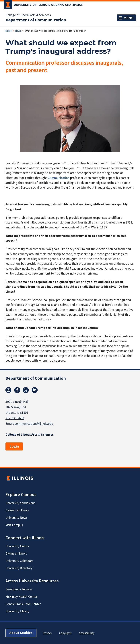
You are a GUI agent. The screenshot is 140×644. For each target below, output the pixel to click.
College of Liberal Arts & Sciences (28, 15)
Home (9, 31)
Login (14, 446)
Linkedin (35, 390)
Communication (59, 178)
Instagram (8, 390)
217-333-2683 (15, 418)
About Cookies (21, 633)
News (18, 31)
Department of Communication (36, 20)
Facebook (17, 390)
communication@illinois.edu (34, 424)
